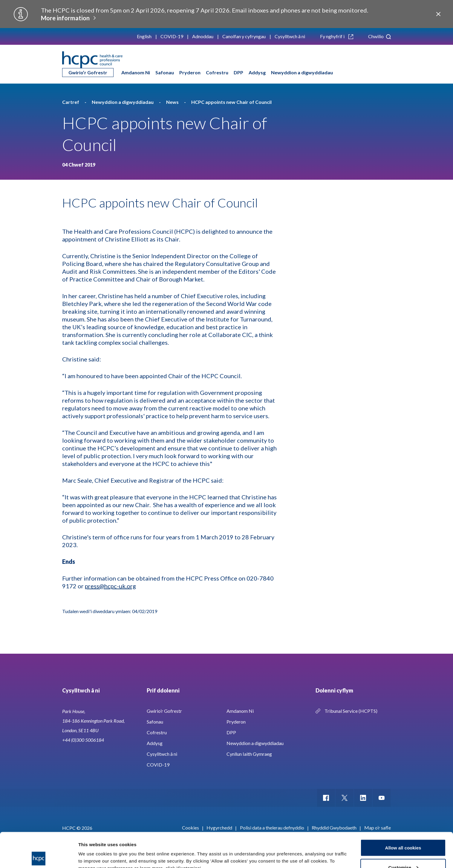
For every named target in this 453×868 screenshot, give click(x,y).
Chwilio (379, 36)
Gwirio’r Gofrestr (88, 72)
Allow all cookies (403, 813)
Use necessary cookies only (403, 852)
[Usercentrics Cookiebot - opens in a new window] (39, 856)
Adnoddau (203, 36)
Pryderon (190, 72)
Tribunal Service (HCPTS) (351, 711)
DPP (238, 72)
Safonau (165, 72)
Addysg (257, 72)
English (144, 36)
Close (438, 14)
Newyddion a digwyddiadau (302, 72)
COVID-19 (172, 36)
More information (65, 18)
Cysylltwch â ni (290, 36)
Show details (92, 850)
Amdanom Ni (136, 72)
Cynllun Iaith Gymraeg (249, 754)
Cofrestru (217, 72)
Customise (403, 833)
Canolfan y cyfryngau (244, 36)
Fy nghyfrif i (337, 36)
